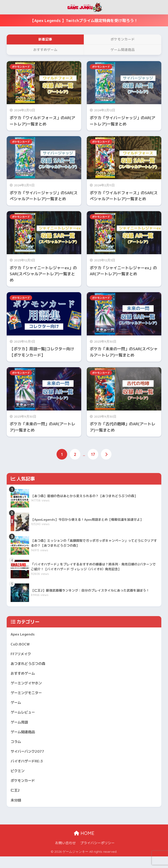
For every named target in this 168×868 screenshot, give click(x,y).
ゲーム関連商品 (24, 738)
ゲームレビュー (24, 718)
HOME (84, 844)
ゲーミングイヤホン (28, 687)
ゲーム (16, 707)
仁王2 (16, 801)
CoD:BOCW (21, 645)
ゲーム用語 (20, 728)
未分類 (16, 811)
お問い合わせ (66, 854)
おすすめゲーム (24, 676)
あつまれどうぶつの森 (30, 666)
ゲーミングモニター (28, 697)
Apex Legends (24, 635)
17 (93, 455)
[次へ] (107, 455)
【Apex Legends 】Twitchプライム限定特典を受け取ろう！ (84, 20)
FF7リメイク (22, 656)
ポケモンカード (21, 67)
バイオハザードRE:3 (29, 769)
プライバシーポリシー (97, 854)
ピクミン (18, 780)
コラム (16, 749)
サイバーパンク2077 (29, 759)
